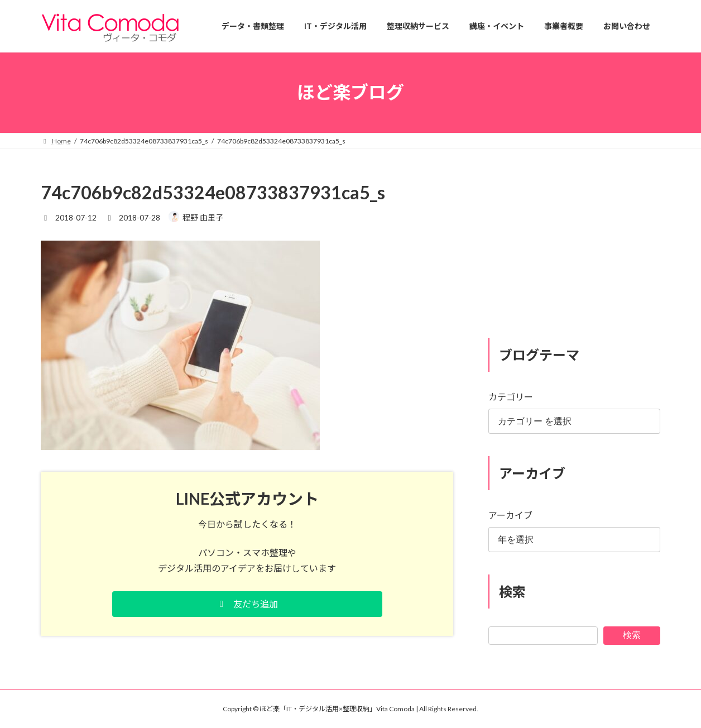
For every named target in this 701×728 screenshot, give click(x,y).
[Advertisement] (574, 250)
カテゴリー (511, 397)
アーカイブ (510, 515)
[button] (247, 604)
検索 (632, 634)
